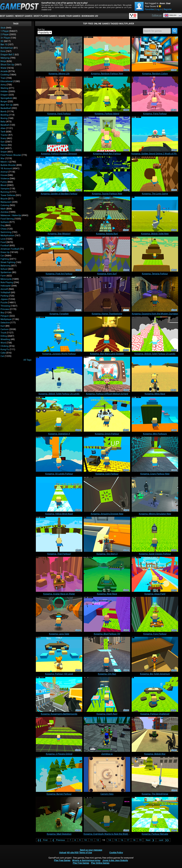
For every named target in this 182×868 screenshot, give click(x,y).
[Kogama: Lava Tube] (59, 614)
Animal (4, 172)
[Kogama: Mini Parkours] (155, 414)
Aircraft (4, 289)
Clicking (5, 346)
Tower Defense (8, 195)
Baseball (5, 125)
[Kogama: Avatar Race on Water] (59, 574)
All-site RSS (73, 853)
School (4, 269)
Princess (5, 309)
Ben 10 (4, 44)
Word (3, 343)
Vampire (5, 189)
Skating (4, 88)
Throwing (5, 306)
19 (140, 840)
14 (110, 840)
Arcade (4, 71)
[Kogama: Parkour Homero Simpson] (59, 134)
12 (98, 840)
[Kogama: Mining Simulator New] (155, 494)
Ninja (3, 61)
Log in (159, 9)
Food (3, 242)
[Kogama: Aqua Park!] (155, 574)
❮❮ (43, 840)
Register (168, 9)
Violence (5, 179)
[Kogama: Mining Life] (59, 54)
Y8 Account (6, 168)
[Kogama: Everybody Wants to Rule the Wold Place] (107, 814)
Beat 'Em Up (7, 105)
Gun (3, 142)
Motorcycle (6, 279)
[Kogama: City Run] (107, 654)
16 (122, 840)
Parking (4, 296)
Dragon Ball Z (7, 55)
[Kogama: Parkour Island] (107, 94)
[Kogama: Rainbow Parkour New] (107, 54)
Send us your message (91, 850)
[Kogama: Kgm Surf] (107, 254)
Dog (3, 225)
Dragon (4, 95)
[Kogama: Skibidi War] (155, 734)
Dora (3, 51)
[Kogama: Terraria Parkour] (155, 254)
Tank (3, 132)
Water (4, 68)
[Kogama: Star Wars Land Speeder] (107, 334)
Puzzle (4, 302)
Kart (3, 326)
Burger (4, 101)
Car (2, 256)
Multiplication (7, 235)
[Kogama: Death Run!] (107, 694)
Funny (4, 182)
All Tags (27, 360)
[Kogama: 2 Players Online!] (59, 734)
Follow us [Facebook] (157, 15)
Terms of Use (86, 853)
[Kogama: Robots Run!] (107, 214)
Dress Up (5, 252)
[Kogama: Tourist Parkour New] (107, 174)
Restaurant (6, 202)
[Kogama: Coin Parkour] (107, 454)
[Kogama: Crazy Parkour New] (155, 454)
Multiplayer (6, 319)
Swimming (6, 232)
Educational (7, 81)
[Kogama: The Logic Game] (155, 174)
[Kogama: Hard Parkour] (59, 94)
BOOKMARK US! (90, 16)
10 (85, 840)
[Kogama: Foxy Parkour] (155, 614)
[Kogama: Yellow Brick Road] (59, 494)
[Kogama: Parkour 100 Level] (59, 654)
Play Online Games (100, 863)
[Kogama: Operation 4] (59, 414)
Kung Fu (5, 349)
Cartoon (5, 329)
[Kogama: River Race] (107, 574)
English (170, 15)
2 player (5, 34)
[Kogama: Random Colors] (155, 54)
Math (3, 209)
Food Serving (7, 219)
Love (3, 239)
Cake (3, 353)
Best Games (7, 16)
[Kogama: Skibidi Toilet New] (155, 214)
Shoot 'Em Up (7, 65)
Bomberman (7, 48)
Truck (3, 333)
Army (3, 85)
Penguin (5, 316)
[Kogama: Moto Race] (155, 374)
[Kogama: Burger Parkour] (59, 774)
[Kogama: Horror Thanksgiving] (107, 294)
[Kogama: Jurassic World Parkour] (59, 334)
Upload (63, 853)
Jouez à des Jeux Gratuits (115, 860)
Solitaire (5, 222)
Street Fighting (8, 262)
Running (5, 192)
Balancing (6, 266)
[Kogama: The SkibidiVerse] (155, 774)
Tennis (4, 145)
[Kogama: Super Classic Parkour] (155, 534)
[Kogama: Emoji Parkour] (107, 414)
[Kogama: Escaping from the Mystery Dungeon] (155, 294)
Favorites (149, 9)
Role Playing (7, 282)
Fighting (5, 259)
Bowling (5, 115)
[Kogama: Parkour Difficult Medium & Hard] (107, 374)
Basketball (6, 108)
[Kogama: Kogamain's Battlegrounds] (59, 694)
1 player (5, 31)
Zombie (4, 212)
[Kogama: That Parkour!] (59, 534)
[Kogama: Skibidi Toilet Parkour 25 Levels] (155, 334)
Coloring (5, 205)
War (3, 158)
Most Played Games (45, 16)
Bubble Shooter (8, 165)
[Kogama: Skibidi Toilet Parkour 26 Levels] (59, 374)
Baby (3, 122)
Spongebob (6, 98)
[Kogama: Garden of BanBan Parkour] (59, 174)
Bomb (4, 112)
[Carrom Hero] (107, 774)
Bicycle (4, 199)
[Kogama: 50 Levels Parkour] (59, 454)
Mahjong (5, 58)
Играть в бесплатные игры (86, 860)
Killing (4, 336)
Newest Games (24, 16)
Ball (2, 148)
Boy (2, 313)
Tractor (4, 135)
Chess (4, 229)
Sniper (4, 152)
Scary (3, 138)
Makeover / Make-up (11, 215)
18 (134, 840)
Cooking (5, 75)
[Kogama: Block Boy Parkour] (107, 134)
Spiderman (6, 272)
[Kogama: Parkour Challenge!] (155, 694)
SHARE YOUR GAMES (69, 16)
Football (5, 246)
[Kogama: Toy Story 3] (107, 534)
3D (2, 41)
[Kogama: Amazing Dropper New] (107, 494)
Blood (3, 185)
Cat (2, 356)
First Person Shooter (11, 155)
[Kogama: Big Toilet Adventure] (155, 654)
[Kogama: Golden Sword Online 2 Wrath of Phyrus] (155, 134)
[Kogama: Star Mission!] (59, 214)
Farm (3, 276)
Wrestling (5, 339)
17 (128, 840)
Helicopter (6, 286)
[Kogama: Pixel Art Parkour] (59, 254)
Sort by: (41, 29)
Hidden (4, 91)
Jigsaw (4, 299)
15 (116, 840)
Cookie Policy (116, 853)
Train (3, 78)
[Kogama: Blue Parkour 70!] (107, 614)
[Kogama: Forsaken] (59, 294)
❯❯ (163, 840)
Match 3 (5, 162)
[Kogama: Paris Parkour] (155, 94)
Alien (3, 128)
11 (92, 840)
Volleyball (5, 292)
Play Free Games (62, 860)
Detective (5, 323)
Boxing (4, 118)
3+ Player (5, 38)
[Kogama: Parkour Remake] (155, 814)
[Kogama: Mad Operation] (59, 814)
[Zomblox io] (107, 734)
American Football (10, 249)
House (4, 175)
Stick (3, 28)
